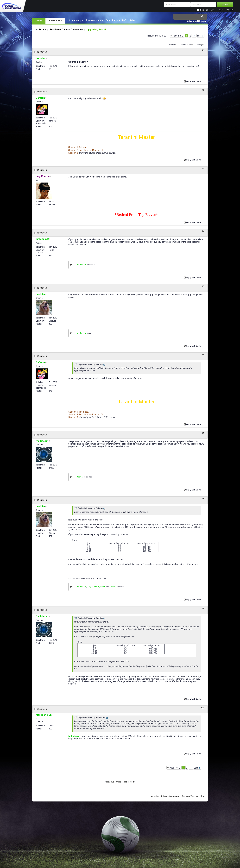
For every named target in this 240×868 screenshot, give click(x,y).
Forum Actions (94, 20)
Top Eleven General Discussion (66, 30)
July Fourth (92, 587)
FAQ (124, 20)
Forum (39, 21)
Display (199, 45)
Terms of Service (190, 796)
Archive (155, 796)
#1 (203, 50)
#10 (203, 708)
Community (75, 20)
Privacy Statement (170, 796)
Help (221, 10)
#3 (203, 169)
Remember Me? (207, 10)
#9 (203, 608)
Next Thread (128, 782)
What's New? (55, 21)
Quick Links (112, 20)
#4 (203, 231)
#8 (203, 499)
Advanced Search (196, 21)
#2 (203, 90)
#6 (203, 355)
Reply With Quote (193, 81)
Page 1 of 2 (178, 36)
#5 (203, 286)
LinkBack (171, 45)
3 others (113, 587)
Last (200, 36)
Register (230, 10)
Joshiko (80, 477)
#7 (203, 433)
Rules (133, 20)
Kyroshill (102, 587)
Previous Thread (114, 782)
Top (203, 796)
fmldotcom (82, 265)
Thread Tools (185, 45)
